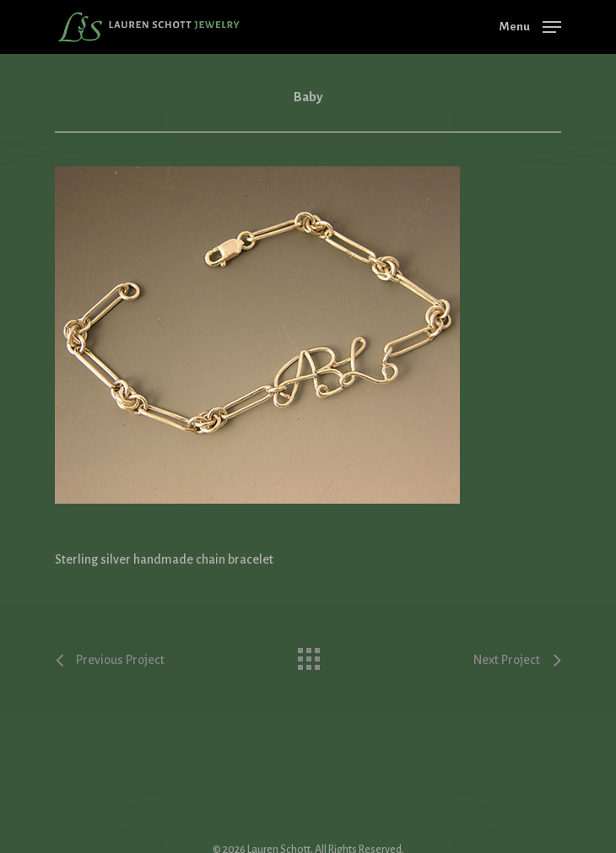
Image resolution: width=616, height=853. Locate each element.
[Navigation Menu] (530, 26)
